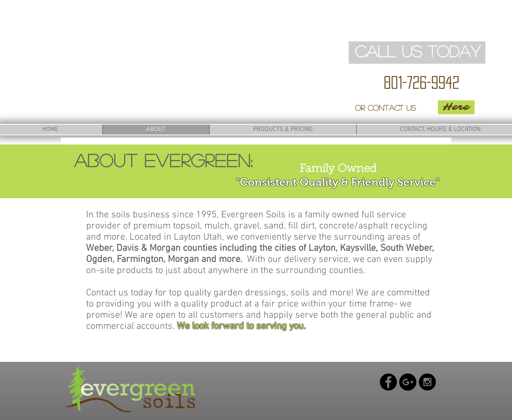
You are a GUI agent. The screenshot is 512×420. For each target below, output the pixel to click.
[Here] (456, 107)
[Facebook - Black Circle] (388, 382)
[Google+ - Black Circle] (408, 382)
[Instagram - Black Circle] (427, 382)
